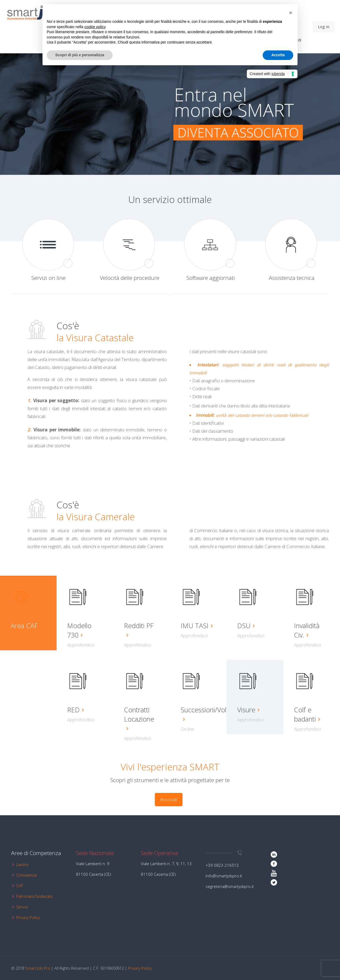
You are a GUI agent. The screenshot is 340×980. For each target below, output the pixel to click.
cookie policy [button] (95, 27)
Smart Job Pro (38, 968)
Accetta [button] (278, 55)
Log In (324, 27)
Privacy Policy (28, 917)
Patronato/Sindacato (35, 896)
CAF (20, 886)
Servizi (22, 907)
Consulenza (26, 875)
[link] (255, 114)
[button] (291, 13)
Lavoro (22, 864)
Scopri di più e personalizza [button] (80, 55)
